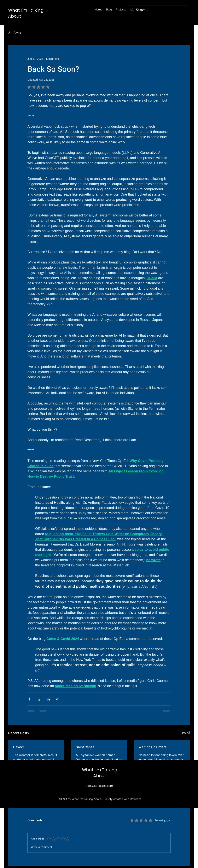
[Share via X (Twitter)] (39, 699)
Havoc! (18, 747)
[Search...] (157, 10)
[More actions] (168, 59)
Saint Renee (85, 747)
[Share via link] (58, 699)
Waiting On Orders (152, 747)
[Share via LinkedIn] (48, 699)
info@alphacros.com (99, 786)
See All (186, 733)
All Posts (15, 33)
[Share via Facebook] (29, 699)
